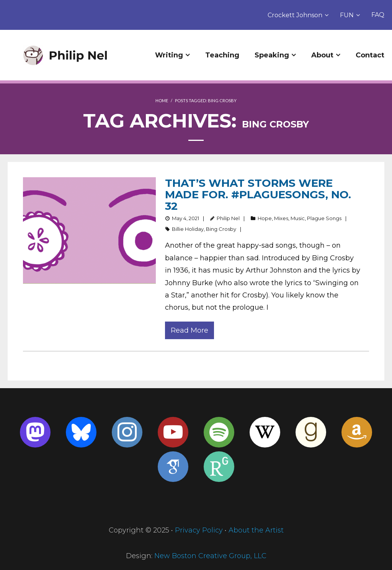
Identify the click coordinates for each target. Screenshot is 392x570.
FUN (347, 15)
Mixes (281, 218)
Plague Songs (324, 218)
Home (162, 100)
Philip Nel (228, 218)
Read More (189, 330)
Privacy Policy (199, 530)
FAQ (378, 15)
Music (298, 218)
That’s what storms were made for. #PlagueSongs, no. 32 (258, 194)
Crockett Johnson (295, 15)
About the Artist (256, 530)
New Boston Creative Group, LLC (210, 556)
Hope (265, 218)
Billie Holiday (188, 229)
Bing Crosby (221, 229)
